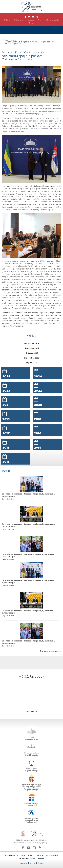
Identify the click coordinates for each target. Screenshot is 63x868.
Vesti (13, 40)
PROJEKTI (39, 855)
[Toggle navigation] (56, 30)
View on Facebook (31, 711)
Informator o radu (52, 20)
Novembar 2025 (32, 348)
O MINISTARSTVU (11, 855)
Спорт (19, 40)
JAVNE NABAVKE (52, 855)
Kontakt (32, 23)
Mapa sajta (31, 20)
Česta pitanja (18, 20)
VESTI (23, 855)
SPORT (30, 855)
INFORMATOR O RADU (27, 858)
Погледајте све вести (51, 651)
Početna (7, 20)
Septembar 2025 (32, 358)
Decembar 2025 (31, 343)
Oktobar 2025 (32, 353)
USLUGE (41, 858)
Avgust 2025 (32, 363)
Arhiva (40, 20)
